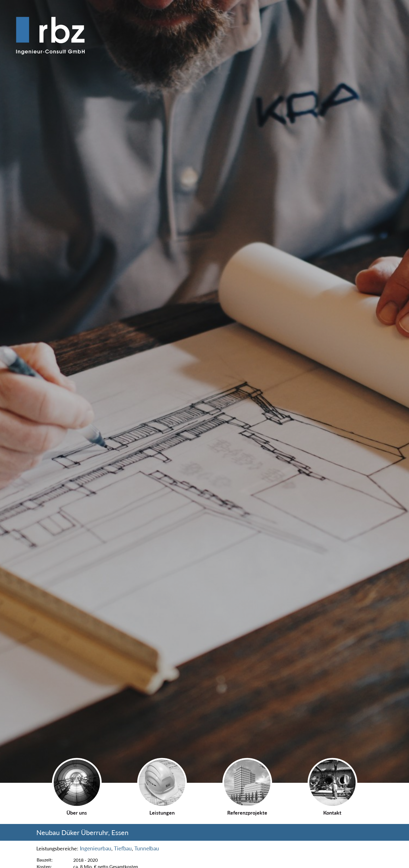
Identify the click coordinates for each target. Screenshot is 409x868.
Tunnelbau (147, 848)
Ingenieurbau (96, 848)
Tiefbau (123, 848)
